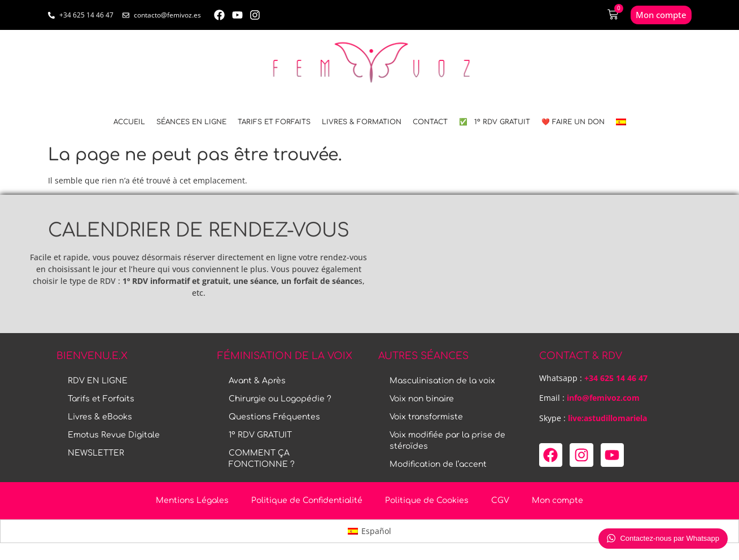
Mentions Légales (192, 500)
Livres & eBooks (100, 417)
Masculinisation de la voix (442, 381)
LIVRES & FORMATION (362, 122)
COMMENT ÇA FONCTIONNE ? (262, 459)
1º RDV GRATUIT (260, 435)
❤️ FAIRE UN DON (573, 122)
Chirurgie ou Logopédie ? (280, 399)
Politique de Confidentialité (307, 500)
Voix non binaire (422, 399)
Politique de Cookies (427, 500)
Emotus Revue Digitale (114, 435)
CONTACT (430, 122)
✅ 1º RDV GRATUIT (495, 122)
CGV (500, 500)
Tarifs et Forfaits (274, 122)
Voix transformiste (426, 417)
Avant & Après (257, 381)
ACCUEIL (129, 122)
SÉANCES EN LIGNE (191, 122)
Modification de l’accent (438, 464)
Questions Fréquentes (274, 417)
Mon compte (557, 500)
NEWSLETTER (96, 453)
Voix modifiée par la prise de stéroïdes (447, 441)
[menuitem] (621, 122)
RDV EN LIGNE (98, 381)
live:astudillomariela (607, 418)
